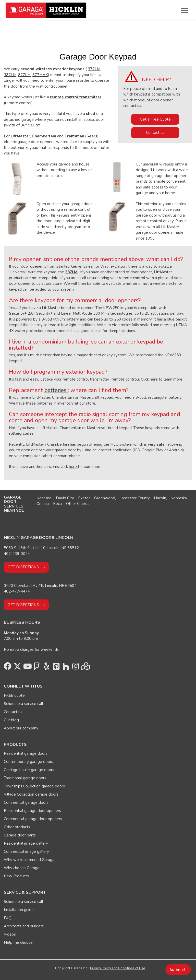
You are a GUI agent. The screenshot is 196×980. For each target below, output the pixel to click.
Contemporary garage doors (28, 762)
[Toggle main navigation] (185, 10)
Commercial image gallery (26, 852)
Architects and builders (24, 926)
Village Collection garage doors (31, 794)
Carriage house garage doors (29, 770)
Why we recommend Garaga (29, 860)
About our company (21, 728)
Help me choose (18, 942)
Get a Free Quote (155, 119)
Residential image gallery (26, 843)
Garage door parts (20, 835)
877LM (24, 75)
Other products (17, 827)
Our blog (11, 720)
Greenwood (105, 498)
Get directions (23, 567)
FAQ (8, 918)
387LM (10, 75)
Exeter (84, 498)
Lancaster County (134, 498)
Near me (44, 498)
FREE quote (14, 695)
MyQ (115, 444)
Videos (10, 934)
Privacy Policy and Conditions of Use (118, 968)
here (73, 467)
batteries (56, 390)
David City (65, 498)
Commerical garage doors (26, 802)
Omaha (43, 504)
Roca (57, 504)
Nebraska (179, 498)
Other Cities (76, 504)
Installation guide (19, 910)
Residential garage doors (26, 753)
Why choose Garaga (22, 868)
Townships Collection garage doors (34, 786)
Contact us (155, 133)
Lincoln (160, 498)
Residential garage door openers (32, 811)
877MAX (40, 75)
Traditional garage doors (25, 778)
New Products (16, 876)
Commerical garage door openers (33, 819)
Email (180, 970)
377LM (94, 69)
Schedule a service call (23, 704)
